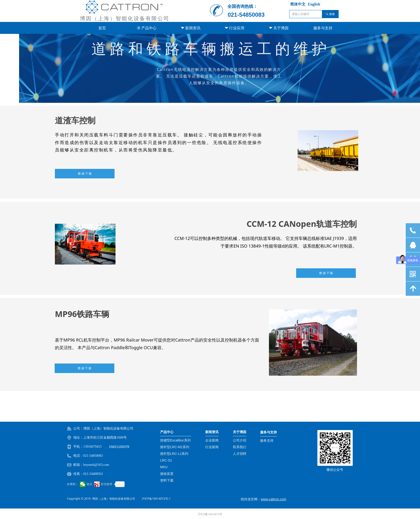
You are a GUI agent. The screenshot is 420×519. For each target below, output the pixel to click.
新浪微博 (106, 484)
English (314, 4)
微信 (89, 484)
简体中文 (298, 4)
